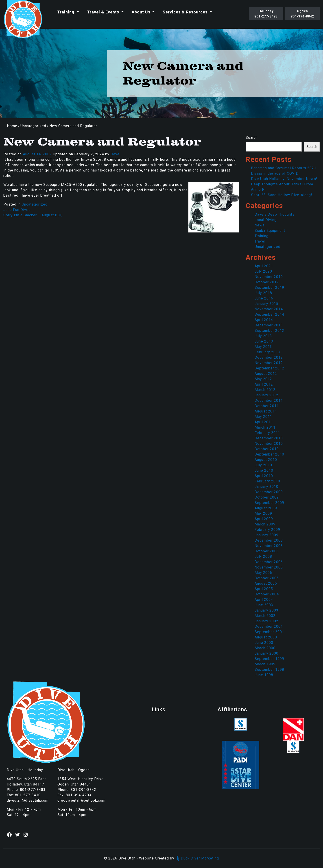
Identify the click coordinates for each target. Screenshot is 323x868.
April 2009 (264, 519)
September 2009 (269, 503)
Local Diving (266, 220)
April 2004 (264, 600)
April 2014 (264, 320)
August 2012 (266, 374)
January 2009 (266, 535)
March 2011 (265, 427)
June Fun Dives (17, 210)
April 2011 (264, 422)
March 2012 (265, 390)
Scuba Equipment (270, 231)
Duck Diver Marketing (197, 858)
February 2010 (267, 481)
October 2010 (267, 449)
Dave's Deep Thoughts (275, 214)
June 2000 (264, 643)
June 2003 (264, 605)
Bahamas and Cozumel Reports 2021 (284, 168)
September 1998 (269, 669)
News (260, 225)
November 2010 (269, 444)
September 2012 (269, 368)
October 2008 (267, 551)
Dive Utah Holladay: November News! (284, 179)
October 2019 (267, 282)
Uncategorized (33, 126)
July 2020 (263, 271)
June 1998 (264, 675)
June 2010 (264, 470)
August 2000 (266, 637)
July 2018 (263, 293)
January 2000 (266, 653)
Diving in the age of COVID (275, 173)
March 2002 (265, 616)
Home (12, 126)
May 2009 (263, 513)
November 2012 (269, 363)
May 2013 (263, 347)
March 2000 (265, 648)
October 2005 (267, 578)
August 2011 (266, 411)
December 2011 (269, 400)
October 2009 (267, 497)
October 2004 (267, 594)
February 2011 (267, 433)
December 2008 (269, 540)
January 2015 (266, 304)
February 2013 (267, 352)
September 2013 (269, 331)
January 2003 (266, 610)
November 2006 (269, 567)
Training (66, 12)
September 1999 (269, 659)
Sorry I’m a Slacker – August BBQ (33, 215)
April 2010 (264, 476)
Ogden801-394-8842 (302, 14)
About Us (142, 12)
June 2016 (264, 298)
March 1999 (265, 664)
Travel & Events (104, 12)
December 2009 (269, 492)
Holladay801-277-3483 (266, 14)
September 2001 (269, 632)
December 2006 (269, 562)
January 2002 (266, 621)
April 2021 (264, 266)
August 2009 (266, 508)
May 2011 (263, 417)
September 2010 (269, 454)
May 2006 (263, 573)
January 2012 (266, 395)
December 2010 (269, 438)
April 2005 (264, 589)
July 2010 (263, 465)
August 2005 (266, 583)
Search (252, 138)
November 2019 (269, 277)
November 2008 (269, 546)
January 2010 (266, 487)
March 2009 (265, 524)
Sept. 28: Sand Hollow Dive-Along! (282, 195)
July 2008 (263, 557)
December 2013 (269, 325)
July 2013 (263, 336)
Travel (260, 241)
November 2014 (269, 309)
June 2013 (264, 341)
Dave (115, 154)
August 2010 (266, 460)
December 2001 (269, 626)
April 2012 (264, 384)
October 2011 (267, 406)
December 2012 (269, 357)
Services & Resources (186, 12)
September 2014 (269, 314)
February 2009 (267, 530)
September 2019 (269, 288)
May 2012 (263, 379)
